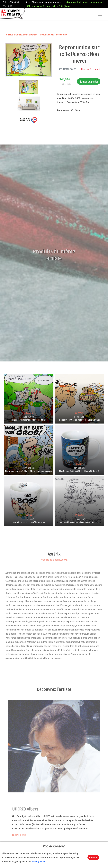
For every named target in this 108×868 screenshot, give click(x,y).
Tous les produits (21, 34)
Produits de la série (54, 34)
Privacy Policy (39, 861)
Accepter (93, 857)
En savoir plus (19, 835)
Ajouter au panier (89, 81)
